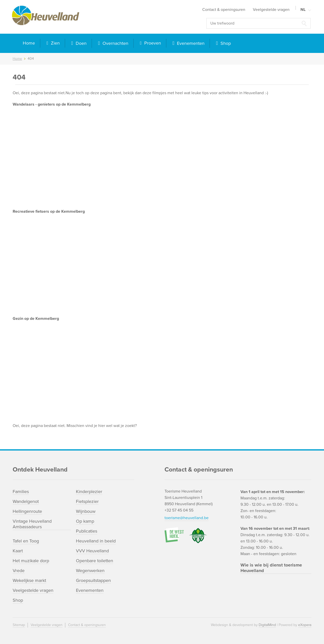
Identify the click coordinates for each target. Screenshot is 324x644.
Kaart (18, 551)
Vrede (19, 571)
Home (29, 43)
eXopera (305, 625)
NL (303, 10)
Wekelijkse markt (29, 580)
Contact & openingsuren (224, 10)
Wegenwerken (90, 571)
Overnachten (115, 43)
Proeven (152, 43)
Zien (55, 43)
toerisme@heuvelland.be (187, 518)
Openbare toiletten (95, 561)
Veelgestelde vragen (271, 10)
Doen (80, 43)
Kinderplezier (89, 492)
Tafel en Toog (26, 541)
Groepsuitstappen (93, 580)
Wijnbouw (86, 511)
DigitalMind (267, 625)
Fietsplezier (87, 501)
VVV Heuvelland (92, 551)
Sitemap (19, 625)
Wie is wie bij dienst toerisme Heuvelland (271, 568)
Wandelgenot (26, 501)
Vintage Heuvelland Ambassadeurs (32, 524)
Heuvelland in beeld (96, 541)
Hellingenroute (27, 511)
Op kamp (85, 521)
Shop (225, 43)
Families (21, 492)
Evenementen (190, 43)
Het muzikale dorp (31, 561)
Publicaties (87, 531)
